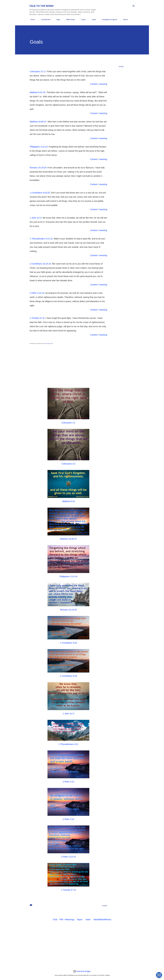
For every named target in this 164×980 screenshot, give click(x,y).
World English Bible (49, 344)
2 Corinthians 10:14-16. (41, 264)
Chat (55, 920)
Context (94, 84)
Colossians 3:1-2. (38, 71)
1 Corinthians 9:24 (68, 643)
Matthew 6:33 (68, 501)
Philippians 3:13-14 (68, 576)
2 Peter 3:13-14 (68, 857)
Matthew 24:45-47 (68, 539)
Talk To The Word (41, 6)
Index (93, 19)
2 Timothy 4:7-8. (37, 318)
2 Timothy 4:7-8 (68, 890)
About (124, 19)
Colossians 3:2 (68, 464)
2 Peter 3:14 (68, 819)
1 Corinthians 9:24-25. (40, 193)
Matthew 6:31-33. (38, 92)
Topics (82, 19)
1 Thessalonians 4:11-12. (41, 239)
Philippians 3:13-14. (39, 147)
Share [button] (121, 67)
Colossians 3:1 (68, 423)
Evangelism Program (108, 19)
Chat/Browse (45, 19)
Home (31, 19)
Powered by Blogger (82, 971)
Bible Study (69, 19)
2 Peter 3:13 (68, 782)
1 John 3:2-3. (36, 218)
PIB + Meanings (67, 920)
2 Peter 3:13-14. (37, 293)
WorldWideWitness (102, 920)
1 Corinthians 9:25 (68, 676)
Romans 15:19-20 (68, 610)
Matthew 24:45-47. (38, 122)
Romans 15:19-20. (38, 168)
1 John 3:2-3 (68, 714)
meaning (103, 84)
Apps (57, 19)
